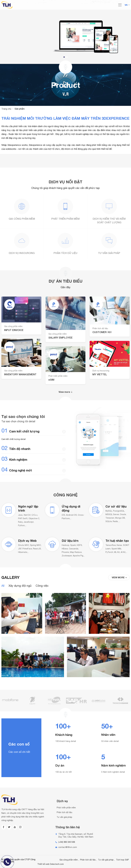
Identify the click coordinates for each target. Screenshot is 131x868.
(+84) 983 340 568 (67, 842)
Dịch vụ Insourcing (22, 253)
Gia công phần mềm (22, 219)
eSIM (51, 380)
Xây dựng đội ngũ (20, 586)
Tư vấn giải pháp (109, 253)
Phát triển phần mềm (65, 219)
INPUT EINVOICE (14, 330)
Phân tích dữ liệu (65, 253)
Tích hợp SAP (122, 860)
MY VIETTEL (100, 374)
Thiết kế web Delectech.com (50, 864)
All (3, 586)
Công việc (42, 586)
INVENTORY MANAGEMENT (20, 374)
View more (66, 392)
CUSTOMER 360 (102, 332)
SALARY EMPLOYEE (60, 338)
